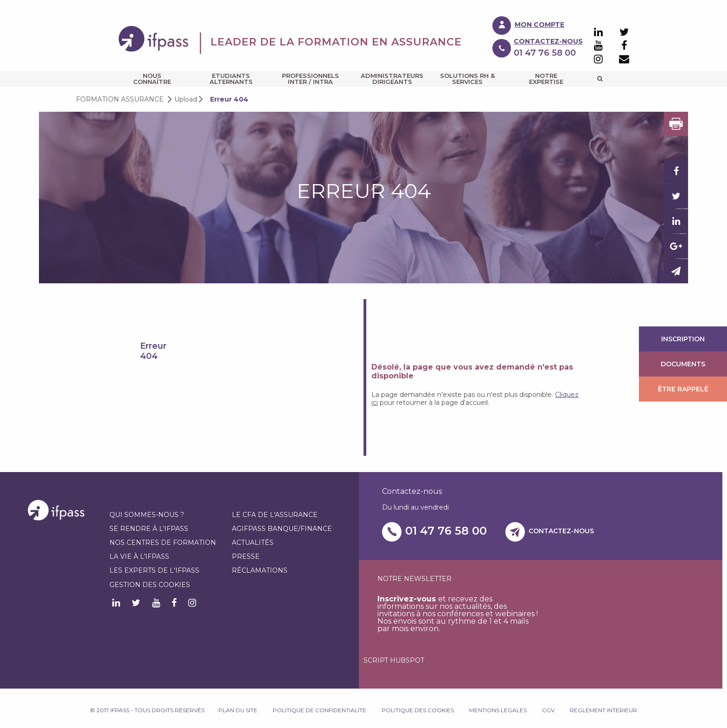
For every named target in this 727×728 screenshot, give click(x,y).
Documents (683, 364)
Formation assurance (120, 99)
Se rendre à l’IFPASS (149, 529)
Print (676, 124)
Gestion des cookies (150, 585)
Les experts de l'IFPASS (154, 570)
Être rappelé (683, 389)
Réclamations (260, 570)
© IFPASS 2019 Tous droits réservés (154, 710)
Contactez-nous (548, 41)
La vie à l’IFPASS (139, 556)
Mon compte (539, 25)
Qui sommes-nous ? (147, 515)
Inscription (683, 339)
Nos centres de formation (163, 543)
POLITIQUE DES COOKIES (418, 710)
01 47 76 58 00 (446, 531)
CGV (548, 710)
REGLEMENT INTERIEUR (603, 710)
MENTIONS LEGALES (498, 710)
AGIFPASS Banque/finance (282, 529)
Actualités (253, 543)
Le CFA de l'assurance (275, 515)
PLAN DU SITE (238, 710)
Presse (246, 556)
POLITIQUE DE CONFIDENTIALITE (319, 710)
